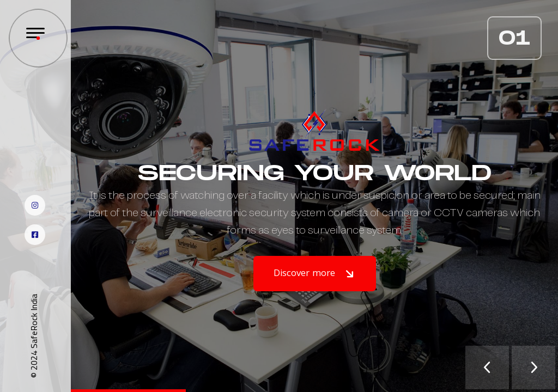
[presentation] (487, 367)
